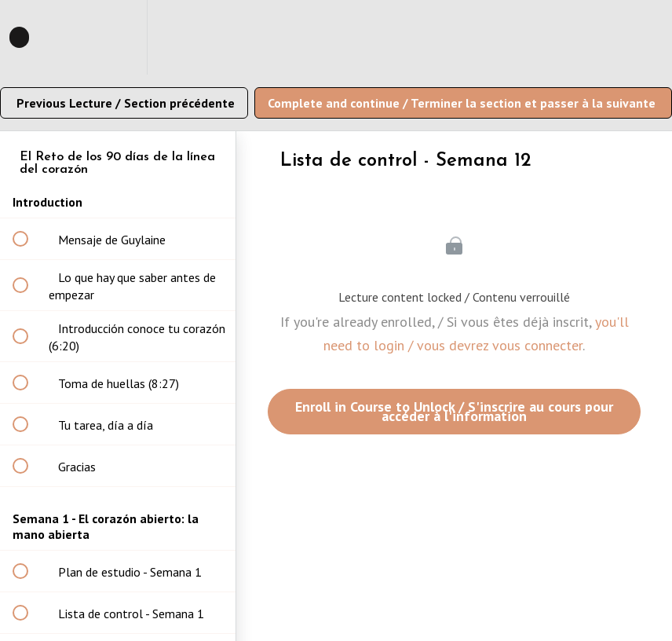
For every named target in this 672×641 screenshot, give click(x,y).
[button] (29, 37)
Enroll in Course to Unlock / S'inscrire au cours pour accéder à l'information (454, 411)
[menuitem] (118, 37)
